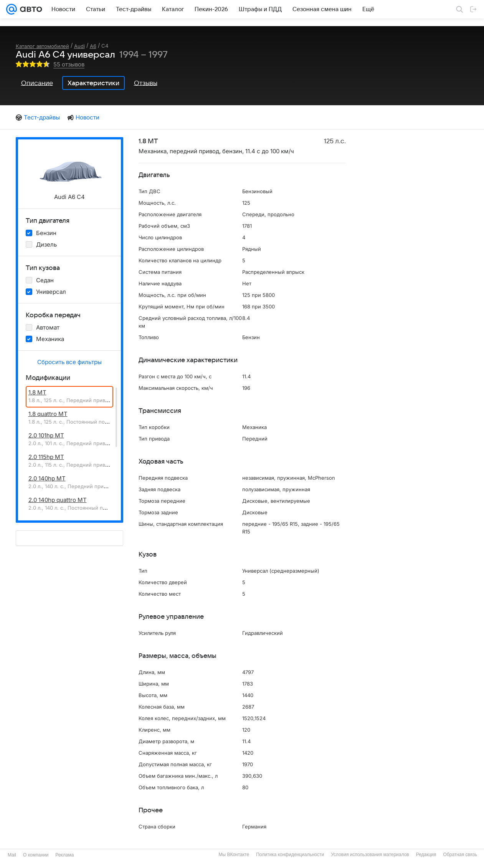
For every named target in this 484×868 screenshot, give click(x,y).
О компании (36, 855)
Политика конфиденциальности (290, 855)
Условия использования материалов (370, 855)
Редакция (426, 855)
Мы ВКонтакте (234, 855)
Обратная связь (460, 855)
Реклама (64, 855)
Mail (12, 855)
